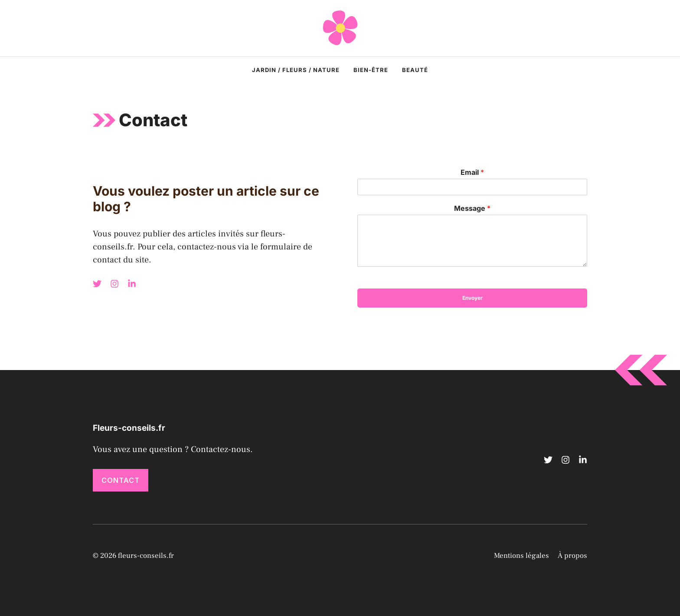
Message (472, 208)
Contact (121, 480)
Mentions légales (521, 556)
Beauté (415, 70)
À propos (572, 556)
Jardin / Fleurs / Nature (296, 70)
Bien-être (371, 70)
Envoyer (472, 298)
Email (472, 172)
